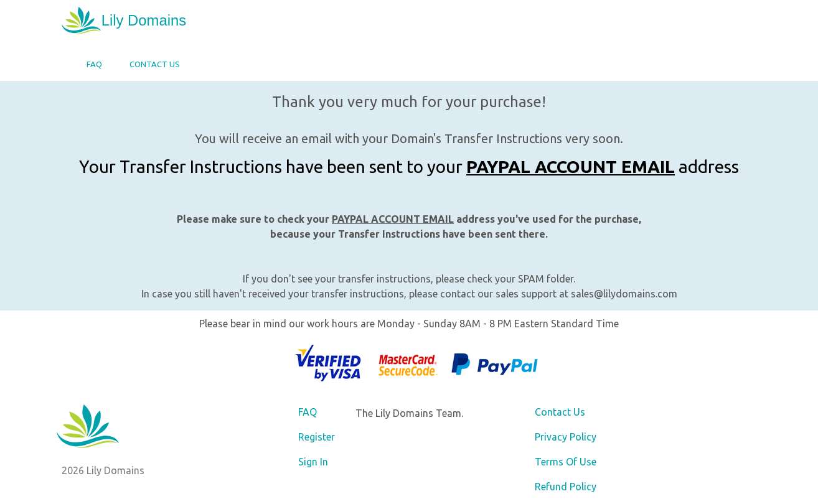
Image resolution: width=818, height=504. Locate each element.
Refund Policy (566, 487)
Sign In (313, 462)
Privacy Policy (566, 437)
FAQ (94, 64)
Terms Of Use (566, 462)
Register (317, 437)
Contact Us (155, 64)
